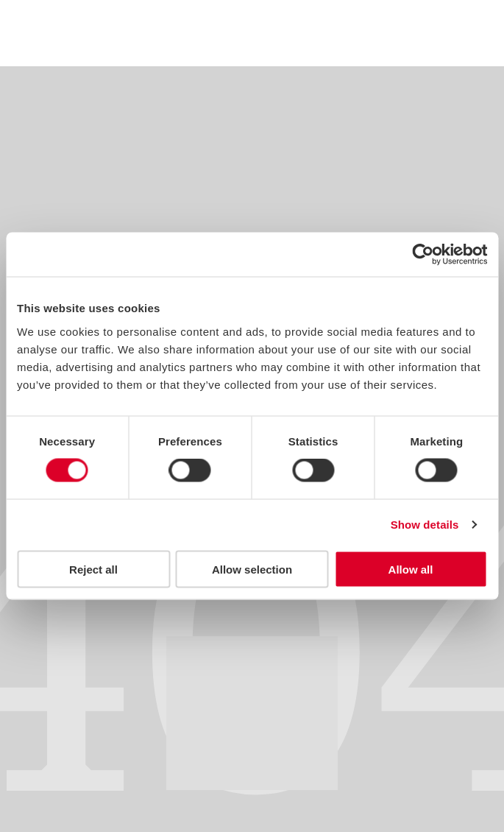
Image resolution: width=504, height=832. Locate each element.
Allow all (411, 569)
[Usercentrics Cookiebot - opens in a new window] (423, 255)
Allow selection (252, 569)
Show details (425, 525)
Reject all (93, 569)
